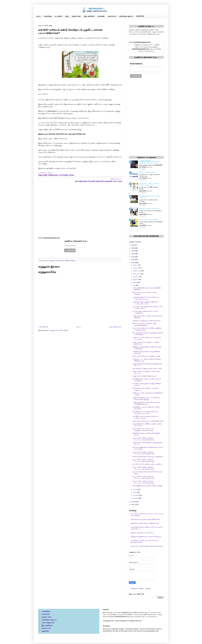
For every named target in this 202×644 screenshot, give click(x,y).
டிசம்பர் (136, 265)
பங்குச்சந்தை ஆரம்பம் (126, 16)
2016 (133, 260)
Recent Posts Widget (134, 231)
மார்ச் (135, 492)
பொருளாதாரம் (60, 260)
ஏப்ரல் (135, 489)
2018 (133, 254)
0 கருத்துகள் (143, 169)
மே (134, 285)
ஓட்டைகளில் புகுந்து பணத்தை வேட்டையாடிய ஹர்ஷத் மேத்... (144, 439)
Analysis (68, 260)
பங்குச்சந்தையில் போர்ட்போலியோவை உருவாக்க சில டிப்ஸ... (146, 298)
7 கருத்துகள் (143, 216)
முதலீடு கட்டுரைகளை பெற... (76, 241)
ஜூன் (135, 282)
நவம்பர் (136, 268)
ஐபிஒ (67, 16)
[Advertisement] (80, 210)
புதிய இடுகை (43, 327)
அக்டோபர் (137, 271)
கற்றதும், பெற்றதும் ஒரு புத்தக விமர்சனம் (146, 321)
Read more (149, 167)
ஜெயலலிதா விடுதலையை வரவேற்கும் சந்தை (148, 421)
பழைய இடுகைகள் (115, 327)
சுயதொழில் (101, 16)
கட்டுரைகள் (58, 16)
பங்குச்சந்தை (48, 16)
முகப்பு (38, 16)
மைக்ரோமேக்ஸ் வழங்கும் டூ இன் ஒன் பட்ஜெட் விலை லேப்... (145, 303)
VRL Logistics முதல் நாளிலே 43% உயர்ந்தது (147, 486)
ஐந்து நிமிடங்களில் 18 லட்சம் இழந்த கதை (145, 523)
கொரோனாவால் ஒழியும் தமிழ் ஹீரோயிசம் (145, 519)
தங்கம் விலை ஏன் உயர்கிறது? (149, 219)
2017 (133, 257)
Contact (148, 589)
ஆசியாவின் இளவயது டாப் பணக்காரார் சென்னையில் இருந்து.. (146, 398)
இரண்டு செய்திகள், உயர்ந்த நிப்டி (150, 208)
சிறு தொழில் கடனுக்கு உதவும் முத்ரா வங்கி (147, 368)
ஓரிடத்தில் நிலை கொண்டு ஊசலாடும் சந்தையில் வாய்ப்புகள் (145, 413)
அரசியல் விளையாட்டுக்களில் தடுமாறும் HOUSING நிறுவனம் (146, 403)
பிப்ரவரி (136, 495)
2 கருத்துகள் (143, 205)
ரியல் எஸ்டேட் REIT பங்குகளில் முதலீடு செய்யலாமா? (149, 184)
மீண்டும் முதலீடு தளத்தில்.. (148, 172)
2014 (133, 502)
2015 (133, 263)
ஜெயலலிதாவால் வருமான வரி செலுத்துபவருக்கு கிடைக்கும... (144, 429)
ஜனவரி (136, 498)
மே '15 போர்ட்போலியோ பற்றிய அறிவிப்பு (147, 464)
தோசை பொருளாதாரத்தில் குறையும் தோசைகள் (147, 546)
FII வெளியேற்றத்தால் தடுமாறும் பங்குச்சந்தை (148, 457)
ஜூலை (136, 279)
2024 (133, 245)
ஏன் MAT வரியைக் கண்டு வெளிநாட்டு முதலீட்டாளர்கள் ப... (146, 417)
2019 (133, 251)
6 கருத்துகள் (143, 192)
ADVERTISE (140, 16)
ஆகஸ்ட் (136, 277)
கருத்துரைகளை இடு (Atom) (59, 330)
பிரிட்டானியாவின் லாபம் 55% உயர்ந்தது (146, 356)
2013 (133, 505)
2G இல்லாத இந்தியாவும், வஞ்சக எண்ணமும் (150, 197)
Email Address (136, 64)
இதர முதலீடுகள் (89, 16)
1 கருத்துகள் (143, 180)
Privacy (141, 589)
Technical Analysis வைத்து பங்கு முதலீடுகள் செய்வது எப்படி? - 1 (150, 162)
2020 (133, 248)
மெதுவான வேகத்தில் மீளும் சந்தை (144, 376)
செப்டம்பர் (137, 274)
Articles (73, 260)
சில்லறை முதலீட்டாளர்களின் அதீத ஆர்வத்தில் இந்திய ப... (144, 324)
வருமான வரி (112, 16)
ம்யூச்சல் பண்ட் (76, 16)
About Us (134, 589)
